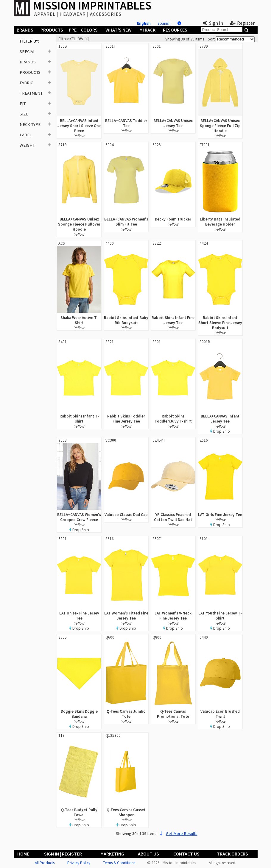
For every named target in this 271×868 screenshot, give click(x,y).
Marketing (112, 854)
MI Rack (147, 30)
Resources (175, 30)
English (144, 23)
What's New (119, 30)
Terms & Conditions (119, 863)
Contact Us (186, 854)
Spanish (164, 23)
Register (242, 23)
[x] (87, 39)
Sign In (213, 23)
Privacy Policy (79, 863)
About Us (148, 854)
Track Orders (232, 854)
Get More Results (178, 833)
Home (23, 854)
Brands (25, 30)
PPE (73, 30)
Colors (89, 30)
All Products (45, 863)
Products (52, 30)
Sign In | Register (63, 854)
